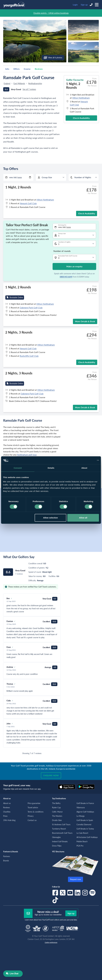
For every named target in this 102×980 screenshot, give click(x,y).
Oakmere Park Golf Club (31, 308)
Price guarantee (34, 803)
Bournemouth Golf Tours (62, 833)
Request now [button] (76, 879)
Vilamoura (81, 807)
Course (27, 69)
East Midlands (19, 83)
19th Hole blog (9, 820)
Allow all (83, 518)
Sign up (84, 5)
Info (7, 69)
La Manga (80, 816)
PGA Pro (80, 846)
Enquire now (51, 775)
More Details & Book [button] (85, 321)
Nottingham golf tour (27, 455)
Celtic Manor (57, 812)
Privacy (31, 816)
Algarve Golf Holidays (85, 812)
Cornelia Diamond (84, 824)
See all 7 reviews (29, 89)
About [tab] (84, 468)
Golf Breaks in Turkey (85, 829)
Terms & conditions (36, 812)
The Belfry (56, 803)
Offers (16, 69)
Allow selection (51, 518)
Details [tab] (51, 468)
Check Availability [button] (81, 118)
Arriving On (62, 225)
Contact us (32, 820)
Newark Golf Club (28, 203)
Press (5, 816)
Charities (7, 812)
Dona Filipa (57, 846)
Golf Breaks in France (85, 803)
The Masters (57, 816)
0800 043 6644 (66, 277)
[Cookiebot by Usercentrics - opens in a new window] (87, 460)
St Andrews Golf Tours (61, 824)
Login (75, 5)
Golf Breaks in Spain (85, 820)
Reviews (39, 69)
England (7, 83)
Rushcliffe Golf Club (29, 356)
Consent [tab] (18, 468)
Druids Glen (57, 820)
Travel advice (33, 807)
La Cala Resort (82, 833)
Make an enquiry (74, 266)
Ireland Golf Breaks (60, 841)
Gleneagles (56, 837)
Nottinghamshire (35, 83)
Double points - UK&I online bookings (51, 13)
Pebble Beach (82, 841)
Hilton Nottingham (81, 98)
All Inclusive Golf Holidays (87, 837)
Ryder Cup (56, 807)
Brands (6, 861)
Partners (7, 856)
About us (7, 803)
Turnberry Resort (59, 829)
